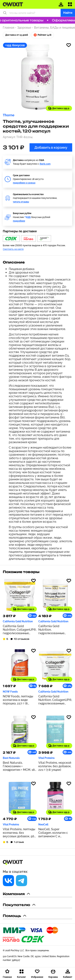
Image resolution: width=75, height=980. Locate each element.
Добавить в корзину (51, 147)
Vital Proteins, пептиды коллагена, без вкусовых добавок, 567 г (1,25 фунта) (19, 833)
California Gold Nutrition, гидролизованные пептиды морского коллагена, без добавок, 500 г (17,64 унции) (53, 630)
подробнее (19, 221)
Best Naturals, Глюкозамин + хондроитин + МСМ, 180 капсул (20, 766)
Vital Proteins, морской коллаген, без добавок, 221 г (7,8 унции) (55, 766)
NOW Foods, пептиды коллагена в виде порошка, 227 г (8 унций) (18, 700)
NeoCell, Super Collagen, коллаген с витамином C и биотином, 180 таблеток (53, 833)
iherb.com (45, 164)
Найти (68, 13)
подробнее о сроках (24, 183)
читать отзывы (21, 202)
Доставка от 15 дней (17, 35)
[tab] (36, 109)
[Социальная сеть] (8, 881)
